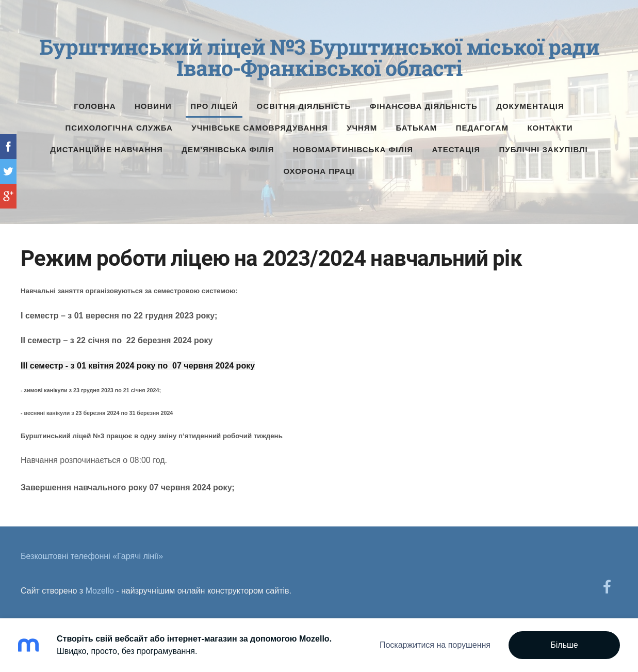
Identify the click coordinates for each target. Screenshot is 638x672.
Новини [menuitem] (153, 106)
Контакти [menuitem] (550, 128)
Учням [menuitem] (362, 128)
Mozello (100, 591)
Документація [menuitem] (530, 106)
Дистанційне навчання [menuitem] (106, 149)
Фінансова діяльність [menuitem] (424, 106)
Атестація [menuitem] (456, 149)
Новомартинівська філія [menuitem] (353, 149)
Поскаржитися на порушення (435, 645)
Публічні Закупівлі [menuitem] (544, 149)
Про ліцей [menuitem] (214, 106)
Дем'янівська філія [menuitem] (228, 149)
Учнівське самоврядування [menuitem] (259, 128)
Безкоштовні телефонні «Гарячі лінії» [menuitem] (92, 556)
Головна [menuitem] (95, 106)
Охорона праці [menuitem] (319, 171)
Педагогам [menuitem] (482, 128)
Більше (564, 645)
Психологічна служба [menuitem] (119, 128)
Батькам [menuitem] (417, 128)
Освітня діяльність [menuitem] (304, 106)
